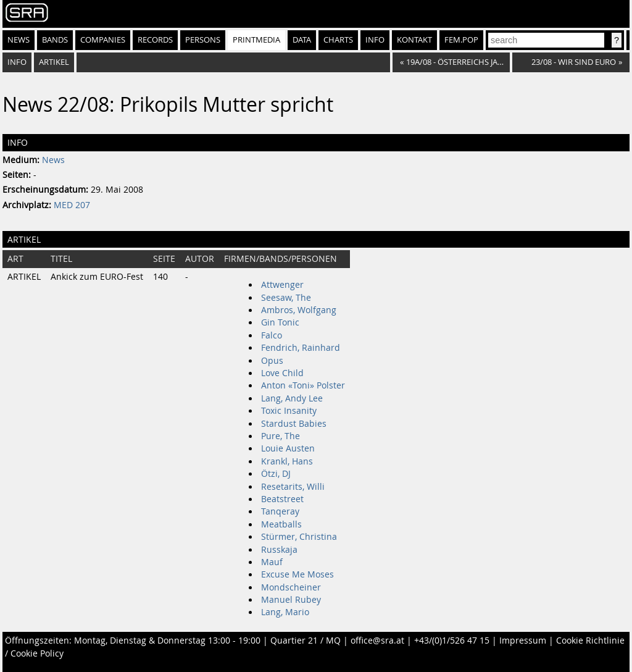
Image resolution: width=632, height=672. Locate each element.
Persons (203, 40)
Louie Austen (288, 448)
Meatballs (281, 524)
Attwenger (282, 285)
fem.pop (461, 40)
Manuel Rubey (291, 600)
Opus (272, 361)
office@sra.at (377, 640)
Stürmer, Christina (299, 537)
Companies (103, 40)
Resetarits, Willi (293, 487)
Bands (55, 40)
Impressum (523, 640)
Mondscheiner (291, 587)
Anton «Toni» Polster (303, 385)
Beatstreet (282, 499)
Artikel (54, 62)
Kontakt (414, 40)
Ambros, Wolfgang (299, 310)
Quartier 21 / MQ (306, 640)
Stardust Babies (294, 424)
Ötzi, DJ (276, 474)
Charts (338, 40)
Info (375, 40)
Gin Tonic (280, 322)
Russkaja (279, 550)
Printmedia (256, 40)
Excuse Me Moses (297, 574)
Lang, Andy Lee (292, 398)
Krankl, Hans (287, 461)
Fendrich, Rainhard (301, 348)
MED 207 (72, 205)
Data (302, 40)
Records (155, 40)
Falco (272, 335)
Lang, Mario (285, 612)
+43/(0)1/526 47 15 (452, 640)
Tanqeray (280, 511)
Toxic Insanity (289, 411)
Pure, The (281, 436)
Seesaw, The (286, 298)
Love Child (282, 373)
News (19, 40)
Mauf (272, 562)
